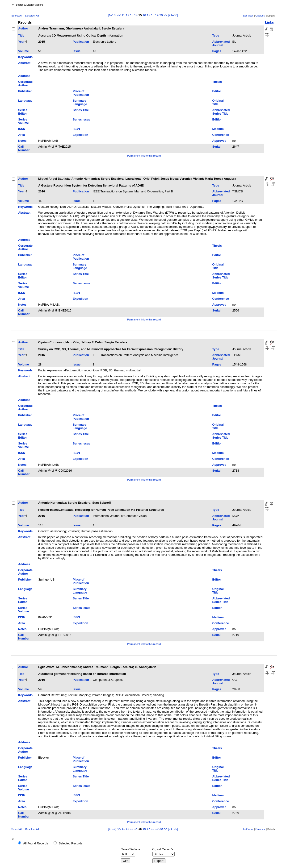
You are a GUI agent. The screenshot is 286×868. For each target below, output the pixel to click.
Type (216, 35)
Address (24, 76)
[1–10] (113, 15)
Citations (260, 16)
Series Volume (23, 121)
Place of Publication (81, 93)
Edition (217, 119)
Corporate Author (25, 83)
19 (157, 15)
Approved (219, 141)
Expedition (80, 135)
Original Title (218, 102)
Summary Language (80, 102)
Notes (22, 141)
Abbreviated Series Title (221, 112)
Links (269, 22)
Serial (217, 147)
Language (25, 101)
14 (136, 15)
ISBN (76, 129)
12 (127, 15)
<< (119, 15)
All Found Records (36, 843)
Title (21, 35)
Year (21, 42)
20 (161, 15)
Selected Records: (71, 843)
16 (144, 15)
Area (21, 135)
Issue (77, 51)
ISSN (22, 129)
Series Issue (82, 119)
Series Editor (23, 112)
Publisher (25, 91)
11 (123, 15)
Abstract (24, 63)
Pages (217, 51)
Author (23, 28)
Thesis (217, 82)
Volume (23, 51)
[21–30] (173, 15)
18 (153, 15)
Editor (217, 91)
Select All (17, 16)
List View (248, 16)
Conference (221, 135)
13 (132, 15)
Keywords (25, 57)
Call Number (24, 148)
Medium (218, 129)
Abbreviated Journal (221, 43)
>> (165, 15)
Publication (81, 42)
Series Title (81, 110)
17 (148, 15)
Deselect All (32, 16)
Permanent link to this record (144, 156)
